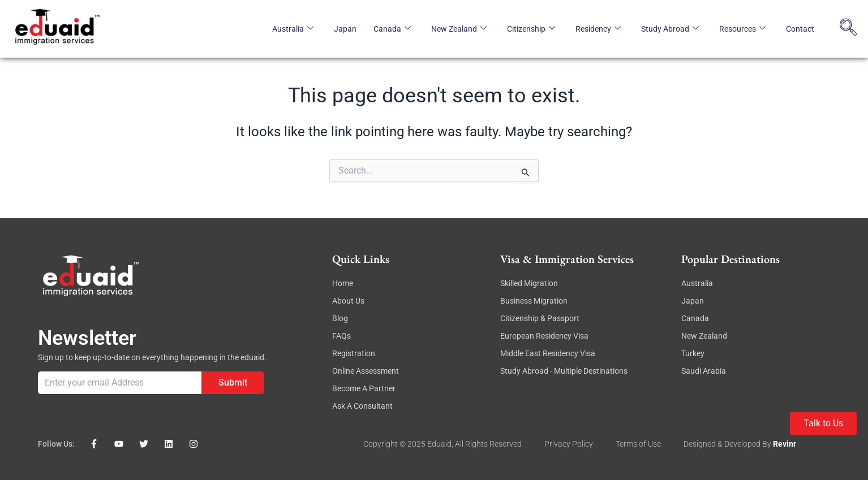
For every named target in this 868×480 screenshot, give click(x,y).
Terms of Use (638, 444)
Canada (392, 29)
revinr (785, 444)
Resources (742, 29)
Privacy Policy (569, 444)
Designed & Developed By (728, 444)
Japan (345, 29)
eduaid (439, 444)
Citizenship (531, 29)
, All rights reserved (487, 444)
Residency (598, 29)
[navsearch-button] (848, 29)
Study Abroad (670, 29)
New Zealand (459, 29)
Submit (233, 382)
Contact (800, 29)
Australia (293, 29)
